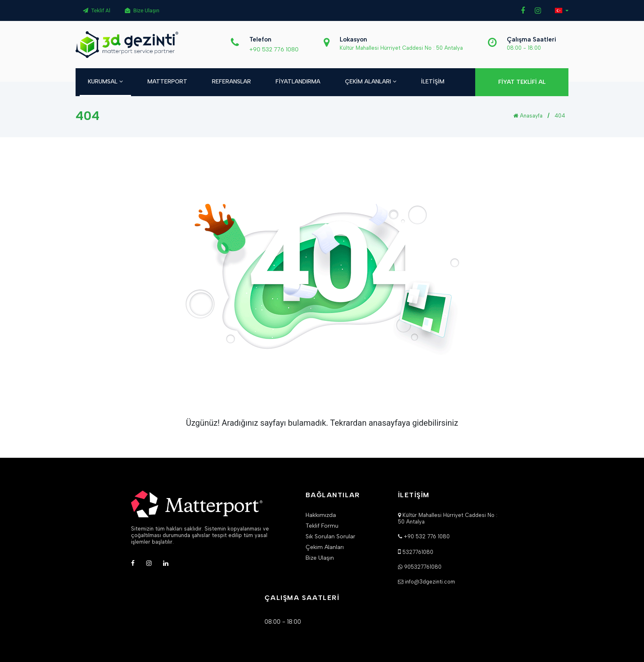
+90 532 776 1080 (274, 50)
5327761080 (418, 552)
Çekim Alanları (325, 547)
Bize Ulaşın (142, 10)
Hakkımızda (321, 515)
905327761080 (423, 567)
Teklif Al (97, 10)
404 (560, 116)
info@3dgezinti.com (430, 582)
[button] (562, 10)
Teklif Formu (322, 526)
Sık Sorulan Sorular (330, 537)
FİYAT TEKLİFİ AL (522, 82)
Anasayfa (528, 116)
